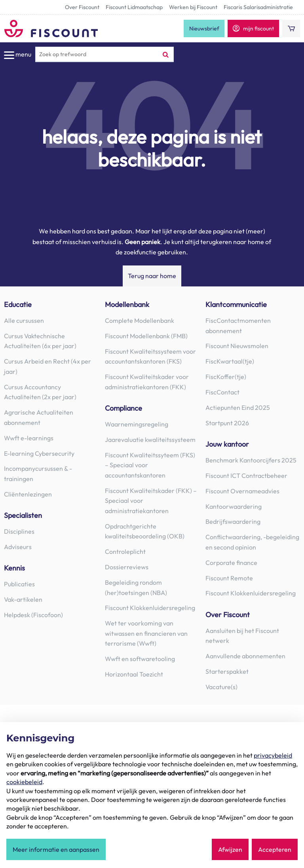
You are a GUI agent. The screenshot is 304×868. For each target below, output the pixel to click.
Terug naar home (152, 276)
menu (18, 55)
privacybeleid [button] (273, 755)
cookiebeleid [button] (24, 782)
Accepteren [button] (275, 849)
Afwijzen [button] (230, 849)
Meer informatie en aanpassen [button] (56, 849)
